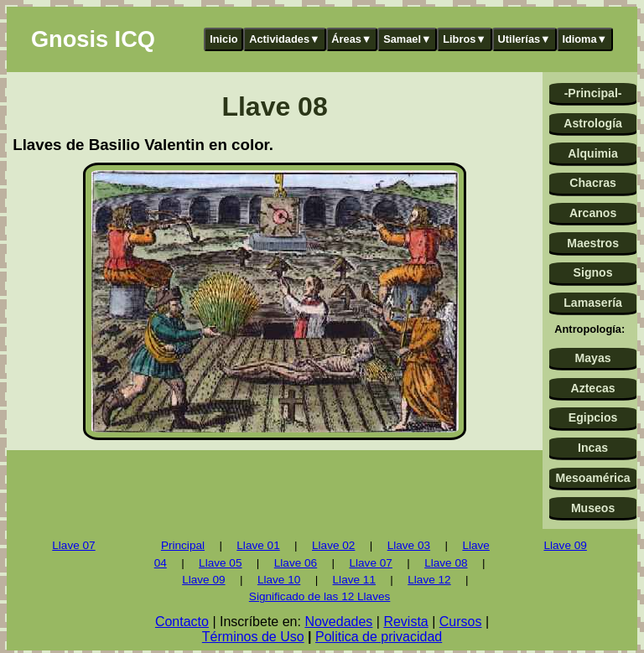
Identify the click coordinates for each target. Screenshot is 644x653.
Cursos (461, 622)
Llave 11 (354, 580)
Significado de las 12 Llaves (320, 596)
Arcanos (593, 213)
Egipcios (593, 417)
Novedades (338, 622)
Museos (593, 508)
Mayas (593, 358)
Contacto (182, 622)
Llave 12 (429, 580)
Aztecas (592, 388)
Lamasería (593, 303)
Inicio (223, 39)
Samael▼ (408, 39)
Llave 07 (73, 545)
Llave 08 (446, 563)
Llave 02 (333, 545)
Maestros (593, 243)
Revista (405, 622)
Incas (593, 448)
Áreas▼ (351, 39)
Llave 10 (279, 580)
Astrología (593, 123)
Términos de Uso (253, 637)
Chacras (593, 183)
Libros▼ (465, 39)
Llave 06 (296, 563)
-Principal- (593, 93)
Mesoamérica (592, 478)
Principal (183, 545)
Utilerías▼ (525, 39)
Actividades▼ (285, 39)
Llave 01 (258, 545)
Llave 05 (220, 563)
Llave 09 (203, 580)
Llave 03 (409, 545)
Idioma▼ (584, 39)
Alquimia (592, 153)
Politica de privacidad (379, 637)
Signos (593, 272)
